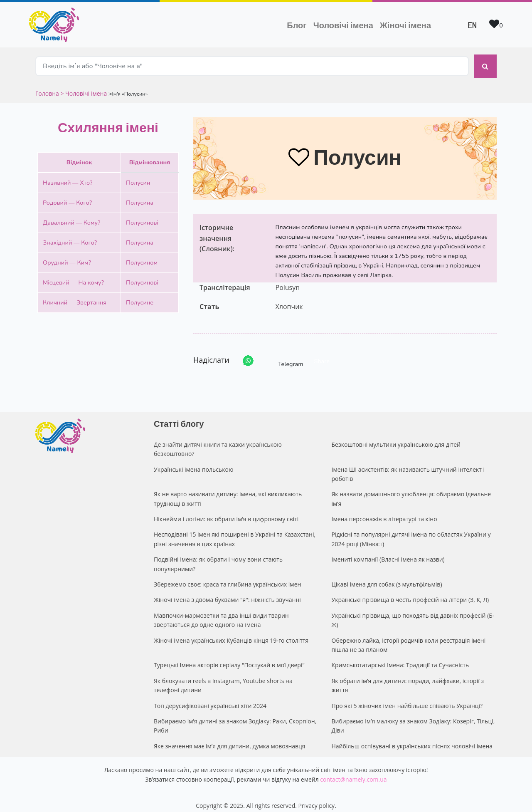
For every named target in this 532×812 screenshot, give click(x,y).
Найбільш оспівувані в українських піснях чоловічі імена (412, 739)
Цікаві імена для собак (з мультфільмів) (387, 577)
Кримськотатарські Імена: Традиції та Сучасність (400, 658)
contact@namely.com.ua (353, 772)
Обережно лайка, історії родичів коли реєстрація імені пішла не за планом (409, 637)
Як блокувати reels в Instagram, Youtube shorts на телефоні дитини (223, 678)
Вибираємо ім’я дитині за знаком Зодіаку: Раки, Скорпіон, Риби (235, 719)
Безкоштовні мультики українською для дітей (396, 437)
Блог (297, 25)
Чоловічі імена (345, 24)
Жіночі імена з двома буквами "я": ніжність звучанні (227, 593)
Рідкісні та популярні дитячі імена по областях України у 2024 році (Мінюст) (411, 532)
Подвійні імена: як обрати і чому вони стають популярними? (218, 557)
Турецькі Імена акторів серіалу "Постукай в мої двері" (229, 658)
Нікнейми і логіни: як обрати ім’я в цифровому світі (226, 512)
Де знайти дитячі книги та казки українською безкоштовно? (218, 442)
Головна (48, 86)
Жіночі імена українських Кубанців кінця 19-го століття (231, 633)
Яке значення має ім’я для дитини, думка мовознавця (230, 739)
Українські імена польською (194, 462)
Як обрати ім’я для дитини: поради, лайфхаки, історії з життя (408, 678)
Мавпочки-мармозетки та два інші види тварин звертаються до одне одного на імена (221, 613)
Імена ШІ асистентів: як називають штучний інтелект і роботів (408, 467)
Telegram (283, 354)
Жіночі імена (405, 25)
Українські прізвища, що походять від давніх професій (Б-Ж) (413, 613)
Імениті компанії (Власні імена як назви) (388, 552)
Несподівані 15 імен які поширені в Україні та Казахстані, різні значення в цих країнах (235, 532)
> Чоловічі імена (84, 86)
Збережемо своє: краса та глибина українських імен (227, 577)
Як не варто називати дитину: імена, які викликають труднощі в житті (228, 491)
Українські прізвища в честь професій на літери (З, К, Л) (410, 593)
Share (322, 354)
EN (472, 25)
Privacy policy (317, 798)
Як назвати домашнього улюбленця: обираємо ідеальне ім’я (411, 491)
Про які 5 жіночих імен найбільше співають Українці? (407, 698)
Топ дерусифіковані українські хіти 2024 (210, 698)
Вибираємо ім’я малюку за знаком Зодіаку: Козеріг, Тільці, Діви (413, 719)
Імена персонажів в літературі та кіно (384, 512)
